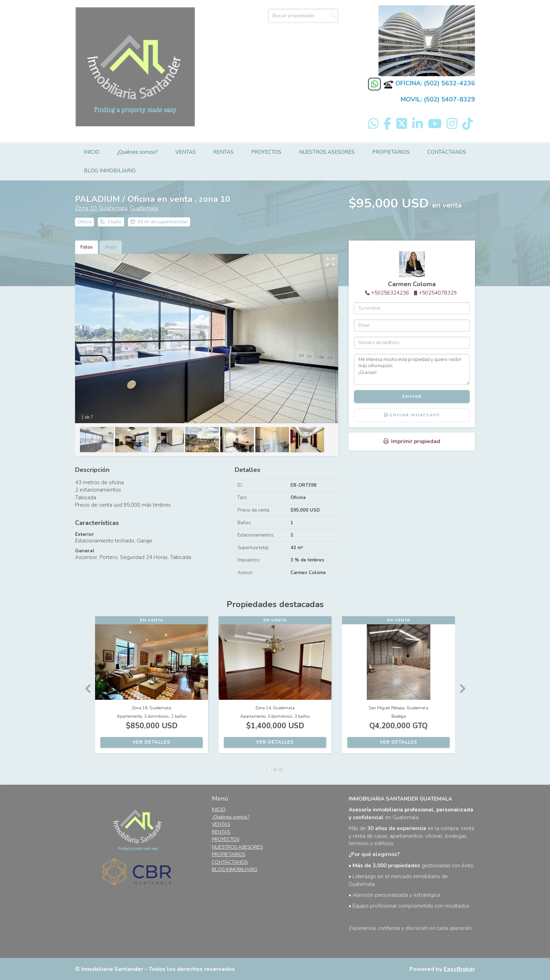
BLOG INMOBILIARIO (110, 171)
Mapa (111, 247)
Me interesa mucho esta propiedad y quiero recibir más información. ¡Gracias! (412, 369)
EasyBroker (459, 969)
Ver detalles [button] (152, 742)
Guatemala (113, 208)
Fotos (86, 247)
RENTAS (223, 152)
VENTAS (186, 152)
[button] (85, 688)
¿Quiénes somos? (137, 152)
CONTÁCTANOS (447, 152)
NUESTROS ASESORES (327, 152)
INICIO (92, 152)
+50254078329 (438, 293)
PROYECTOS (266, 152)
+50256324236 (390, 293)
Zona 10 (86, 208)
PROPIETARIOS (391, 152)
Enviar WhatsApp (412, 415)
